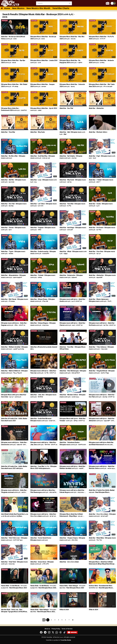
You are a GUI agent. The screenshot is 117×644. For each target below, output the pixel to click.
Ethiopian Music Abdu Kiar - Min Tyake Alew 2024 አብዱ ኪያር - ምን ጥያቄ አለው (102, 85)
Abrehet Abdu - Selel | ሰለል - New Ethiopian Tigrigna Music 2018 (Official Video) (14, 611)
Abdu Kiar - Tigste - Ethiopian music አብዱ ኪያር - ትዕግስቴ (13, 253)
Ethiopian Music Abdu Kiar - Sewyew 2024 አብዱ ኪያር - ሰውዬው (42, 85)
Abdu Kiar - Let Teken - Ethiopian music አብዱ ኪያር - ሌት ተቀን (44, 205)
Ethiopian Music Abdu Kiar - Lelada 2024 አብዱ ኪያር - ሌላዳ (44, 61)
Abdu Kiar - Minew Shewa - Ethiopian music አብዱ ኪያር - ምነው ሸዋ (43, 300)
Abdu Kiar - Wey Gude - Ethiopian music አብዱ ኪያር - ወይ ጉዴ (73, 181)
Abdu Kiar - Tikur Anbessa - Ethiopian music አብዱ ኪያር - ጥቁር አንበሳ (101, 348)
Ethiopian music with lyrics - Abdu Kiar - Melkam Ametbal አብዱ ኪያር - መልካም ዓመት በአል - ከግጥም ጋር (73, 468)
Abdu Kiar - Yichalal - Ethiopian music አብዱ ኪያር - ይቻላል (43, 276)
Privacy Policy (56, 629)
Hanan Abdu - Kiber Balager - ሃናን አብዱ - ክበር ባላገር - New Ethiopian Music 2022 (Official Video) (44, 611)
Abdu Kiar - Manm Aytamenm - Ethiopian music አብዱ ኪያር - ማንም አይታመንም (100, 300)
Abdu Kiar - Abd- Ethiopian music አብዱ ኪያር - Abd (72, 133)
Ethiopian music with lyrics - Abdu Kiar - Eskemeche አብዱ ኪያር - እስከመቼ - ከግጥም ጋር (14, 444)
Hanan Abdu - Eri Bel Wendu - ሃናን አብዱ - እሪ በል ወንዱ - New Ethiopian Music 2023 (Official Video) (44, 587)
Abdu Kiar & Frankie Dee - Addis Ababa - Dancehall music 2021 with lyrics (14, 467)
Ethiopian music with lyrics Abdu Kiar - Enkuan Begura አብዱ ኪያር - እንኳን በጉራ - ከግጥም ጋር (72, 491)
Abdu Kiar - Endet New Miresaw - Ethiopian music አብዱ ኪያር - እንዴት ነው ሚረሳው (43, 420)
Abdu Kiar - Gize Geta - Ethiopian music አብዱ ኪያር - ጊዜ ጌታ (102, 253)
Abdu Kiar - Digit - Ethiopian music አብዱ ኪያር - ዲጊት (102, 157)
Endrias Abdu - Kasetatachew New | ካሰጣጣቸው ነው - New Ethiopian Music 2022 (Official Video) (101, 587)
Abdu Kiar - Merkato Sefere (98, 132)
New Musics (18, 8)
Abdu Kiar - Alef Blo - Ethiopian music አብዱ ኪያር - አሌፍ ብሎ (14, 181)
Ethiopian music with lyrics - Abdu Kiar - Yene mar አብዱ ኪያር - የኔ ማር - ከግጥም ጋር (44, 372)
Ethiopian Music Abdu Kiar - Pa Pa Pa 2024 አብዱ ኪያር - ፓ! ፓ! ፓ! (101, 38)
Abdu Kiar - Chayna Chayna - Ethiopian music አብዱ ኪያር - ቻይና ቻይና (72, 539)
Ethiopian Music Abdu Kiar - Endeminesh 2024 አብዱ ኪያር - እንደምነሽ (14, 109)
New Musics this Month (38, 8)
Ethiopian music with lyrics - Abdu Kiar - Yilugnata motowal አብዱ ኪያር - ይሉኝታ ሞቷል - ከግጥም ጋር (14, 491)
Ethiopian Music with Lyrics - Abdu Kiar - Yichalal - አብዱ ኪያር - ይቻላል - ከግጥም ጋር (73, 420)
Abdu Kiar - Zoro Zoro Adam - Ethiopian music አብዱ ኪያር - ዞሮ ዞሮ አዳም (102, 515)
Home (7, 8)
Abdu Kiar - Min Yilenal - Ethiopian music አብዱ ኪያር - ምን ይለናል (15, 300)
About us (47, 629)
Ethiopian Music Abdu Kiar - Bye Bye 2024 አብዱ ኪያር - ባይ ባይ (13, 61)
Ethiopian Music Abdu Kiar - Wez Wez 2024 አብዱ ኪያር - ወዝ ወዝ (72, 38)
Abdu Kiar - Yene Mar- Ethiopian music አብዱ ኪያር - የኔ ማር (72, 205)
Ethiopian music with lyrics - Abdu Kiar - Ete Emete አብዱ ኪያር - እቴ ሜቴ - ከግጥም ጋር (102, 324)
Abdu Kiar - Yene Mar (8, 132)
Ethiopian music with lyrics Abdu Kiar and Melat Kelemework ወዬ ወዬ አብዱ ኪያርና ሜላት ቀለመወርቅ (101, 444)
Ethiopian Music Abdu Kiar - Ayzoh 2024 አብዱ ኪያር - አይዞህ (44, 109)
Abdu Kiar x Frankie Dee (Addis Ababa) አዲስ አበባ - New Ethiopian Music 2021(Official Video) (102, 491)
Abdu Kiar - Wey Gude (38, 132)
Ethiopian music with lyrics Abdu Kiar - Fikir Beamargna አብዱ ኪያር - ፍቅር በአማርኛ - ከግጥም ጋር (44, 491)
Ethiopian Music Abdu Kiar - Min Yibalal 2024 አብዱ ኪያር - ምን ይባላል (14, 85)
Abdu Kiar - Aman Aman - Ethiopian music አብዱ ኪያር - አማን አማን (42, 563)
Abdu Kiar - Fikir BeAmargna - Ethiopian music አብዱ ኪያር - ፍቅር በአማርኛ (73, 372)
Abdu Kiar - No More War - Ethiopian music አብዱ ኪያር (13, 157)
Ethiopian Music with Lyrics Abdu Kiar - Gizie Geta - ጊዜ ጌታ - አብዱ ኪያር (14, 396)
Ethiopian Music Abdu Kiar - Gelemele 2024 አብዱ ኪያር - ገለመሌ (72, 85)
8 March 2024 (64, 610)
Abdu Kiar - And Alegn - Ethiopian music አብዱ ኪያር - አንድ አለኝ (73, 229)
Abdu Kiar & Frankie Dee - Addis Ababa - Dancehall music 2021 (14, 420)
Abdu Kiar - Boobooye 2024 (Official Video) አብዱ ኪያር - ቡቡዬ (13, 38)
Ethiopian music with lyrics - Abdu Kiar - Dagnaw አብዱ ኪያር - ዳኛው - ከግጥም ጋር (14, 324)
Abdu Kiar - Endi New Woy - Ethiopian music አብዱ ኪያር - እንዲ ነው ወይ (43, 157)
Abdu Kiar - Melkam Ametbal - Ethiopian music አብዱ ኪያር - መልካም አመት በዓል (14, 348)
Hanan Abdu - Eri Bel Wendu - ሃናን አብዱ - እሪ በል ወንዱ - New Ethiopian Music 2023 (14, 587)
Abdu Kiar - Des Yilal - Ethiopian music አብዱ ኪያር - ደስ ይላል (14, 205)
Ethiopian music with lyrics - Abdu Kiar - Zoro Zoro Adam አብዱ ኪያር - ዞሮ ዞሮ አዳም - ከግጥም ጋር (44, 515)
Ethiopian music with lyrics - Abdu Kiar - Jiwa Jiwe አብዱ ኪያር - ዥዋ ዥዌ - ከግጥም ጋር (44, 443)
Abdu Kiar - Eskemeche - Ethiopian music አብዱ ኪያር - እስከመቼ (71, 276)
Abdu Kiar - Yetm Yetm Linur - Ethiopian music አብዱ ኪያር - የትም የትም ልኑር (14, 539)
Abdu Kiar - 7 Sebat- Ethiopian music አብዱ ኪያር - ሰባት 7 (101, 181)
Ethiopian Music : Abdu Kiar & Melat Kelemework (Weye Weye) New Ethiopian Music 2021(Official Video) (102, 563)
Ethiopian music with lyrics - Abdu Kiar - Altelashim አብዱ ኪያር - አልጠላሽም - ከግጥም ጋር (102, 420)
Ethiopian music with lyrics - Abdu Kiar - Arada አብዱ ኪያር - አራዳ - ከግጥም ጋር (73, 300)
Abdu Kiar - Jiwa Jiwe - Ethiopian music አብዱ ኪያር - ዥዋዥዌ (43, 396)
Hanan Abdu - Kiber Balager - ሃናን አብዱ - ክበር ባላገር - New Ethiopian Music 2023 (73, 587)
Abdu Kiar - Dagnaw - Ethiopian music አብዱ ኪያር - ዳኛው (43, 229)
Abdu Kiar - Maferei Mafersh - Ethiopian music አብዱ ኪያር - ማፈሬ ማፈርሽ (14, 372)
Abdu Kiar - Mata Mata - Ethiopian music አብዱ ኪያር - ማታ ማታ (102, 539)
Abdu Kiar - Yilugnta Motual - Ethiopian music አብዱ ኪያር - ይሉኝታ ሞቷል (102, 372)
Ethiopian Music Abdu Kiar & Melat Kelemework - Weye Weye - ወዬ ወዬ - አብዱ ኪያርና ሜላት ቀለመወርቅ (71, 515)
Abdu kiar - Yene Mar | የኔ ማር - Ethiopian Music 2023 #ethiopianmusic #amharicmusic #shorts (44, 468)
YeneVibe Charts (61, 8)
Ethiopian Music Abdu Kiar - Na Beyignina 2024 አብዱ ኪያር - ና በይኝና (71, 61)
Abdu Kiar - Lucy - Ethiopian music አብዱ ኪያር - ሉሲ (44, 181)
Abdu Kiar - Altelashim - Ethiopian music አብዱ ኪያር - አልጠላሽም (102, 276)
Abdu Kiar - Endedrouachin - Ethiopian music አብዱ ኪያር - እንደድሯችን (43, 253)
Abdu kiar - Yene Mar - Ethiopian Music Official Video (73, 348)
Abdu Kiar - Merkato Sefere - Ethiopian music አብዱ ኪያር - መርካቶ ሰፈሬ (73, 396)
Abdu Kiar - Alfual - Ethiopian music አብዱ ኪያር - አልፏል (73, 253)
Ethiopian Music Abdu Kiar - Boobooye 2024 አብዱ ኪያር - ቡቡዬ (43, 38)
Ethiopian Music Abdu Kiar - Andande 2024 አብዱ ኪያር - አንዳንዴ (101, 61)
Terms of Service (67, 629)
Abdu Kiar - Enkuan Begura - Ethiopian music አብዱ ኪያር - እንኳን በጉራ (43, 324)
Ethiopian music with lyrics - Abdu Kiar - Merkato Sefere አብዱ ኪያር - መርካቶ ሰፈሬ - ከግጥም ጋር (102, 468)
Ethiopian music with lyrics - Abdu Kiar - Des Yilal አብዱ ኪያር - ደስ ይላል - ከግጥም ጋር (102, 396)
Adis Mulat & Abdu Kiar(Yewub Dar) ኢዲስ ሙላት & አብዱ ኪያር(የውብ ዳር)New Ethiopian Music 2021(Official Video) (15, 515)
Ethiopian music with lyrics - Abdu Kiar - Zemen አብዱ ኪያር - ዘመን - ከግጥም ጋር (73, 324)
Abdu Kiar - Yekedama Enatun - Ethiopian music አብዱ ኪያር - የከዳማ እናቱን (73, 443)
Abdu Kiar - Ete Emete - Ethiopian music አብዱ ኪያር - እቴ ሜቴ (102, 229)
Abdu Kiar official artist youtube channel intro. (44, 348)
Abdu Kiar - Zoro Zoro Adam (69, 562)
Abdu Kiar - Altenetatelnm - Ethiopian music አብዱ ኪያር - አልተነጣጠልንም (13, 276)
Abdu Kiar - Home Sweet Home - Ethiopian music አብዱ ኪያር (41, 539)
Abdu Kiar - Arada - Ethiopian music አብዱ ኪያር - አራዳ (101, 205)
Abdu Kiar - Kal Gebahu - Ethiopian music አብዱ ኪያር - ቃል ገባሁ (71, 157)
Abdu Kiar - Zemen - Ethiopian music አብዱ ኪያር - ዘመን (13, 229)
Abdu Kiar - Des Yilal (66, 108)
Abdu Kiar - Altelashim (96, 108)
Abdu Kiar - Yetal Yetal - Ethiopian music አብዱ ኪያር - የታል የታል (14, 563)
